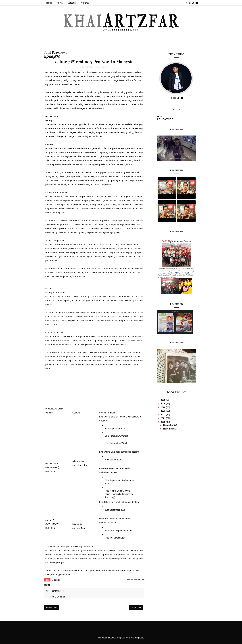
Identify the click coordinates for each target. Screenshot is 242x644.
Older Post (136, 608)
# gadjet (56, 580)
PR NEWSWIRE (165, 119)
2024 (163, 407)
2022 (163, 415)
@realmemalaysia (67, 575)
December (169, 425)
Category (72, 3)
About (60, 3)
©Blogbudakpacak (107, 638)
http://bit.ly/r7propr (119, 436)
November (169, 429)
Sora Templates (137, 638)
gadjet (104, 67)
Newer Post (51, 608)
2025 (163, 404)
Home (49, 3)
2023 (163, 411)
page (129, 571)
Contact (85, 3)
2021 (163, 418)
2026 (163, 400)
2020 (163, 422)
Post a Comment (58, 597)
